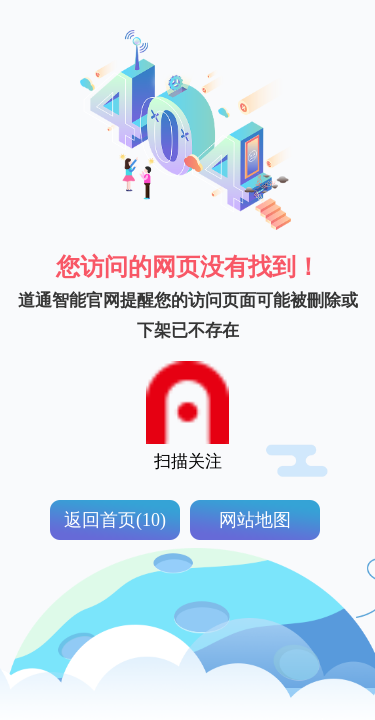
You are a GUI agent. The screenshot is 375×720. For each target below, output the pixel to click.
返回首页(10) (115, 520)
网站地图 (255, 520)
